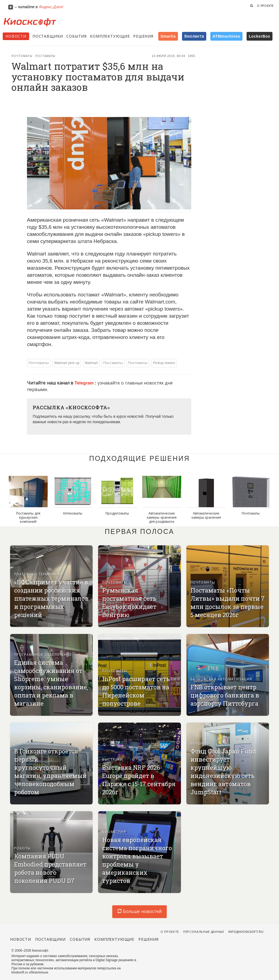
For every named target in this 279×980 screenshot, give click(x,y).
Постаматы (46, 56)
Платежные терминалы (38, 574)
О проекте (265, 6)
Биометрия (114, 832)
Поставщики (48, 36)
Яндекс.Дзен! (51, 7)
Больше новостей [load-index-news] (139, 911)
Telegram (85, 383)
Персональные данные (204, 932)
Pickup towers (164, 363)
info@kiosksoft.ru (246, 932)
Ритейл (22, 743)
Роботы (22, 848)
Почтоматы (22, 56)
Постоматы (138, 363)
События (76, 36)
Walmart (91, 363)
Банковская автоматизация (221, 679)
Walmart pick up (67, 363)
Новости (16, 36)
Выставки (113, 760)
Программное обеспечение (43, 655)
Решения (143, 36)
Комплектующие (110, 36)
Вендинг (199, 743)
